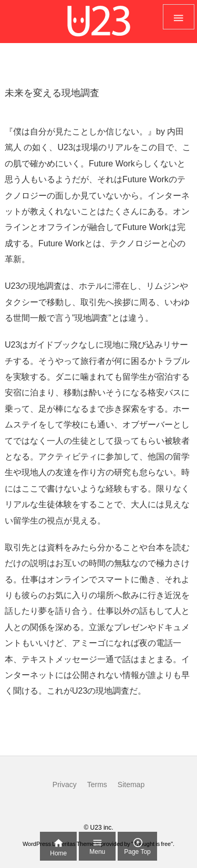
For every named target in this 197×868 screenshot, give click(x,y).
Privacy (65, 785)
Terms (97, 785)
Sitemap (131, 785)
